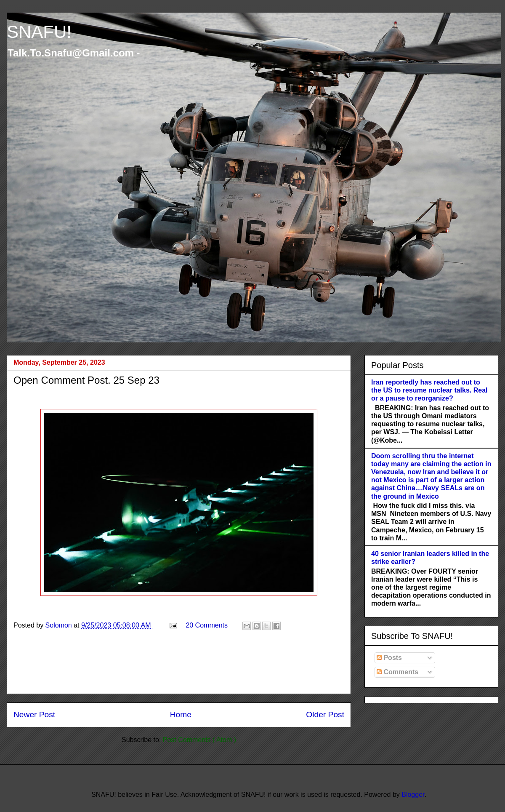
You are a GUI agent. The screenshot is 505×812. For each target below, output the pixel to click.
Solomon (60, 625)
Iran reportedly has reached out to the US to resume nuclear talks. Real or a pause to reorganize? (429, 390)
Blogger (413, 795)
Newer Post (34, 715)
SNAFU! (39, 32)
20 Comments (207, 625)
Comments (397, 672)
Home (181, 715)
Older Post (325, 715)
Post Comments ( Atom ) (199, 740)
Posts (389, 658)
